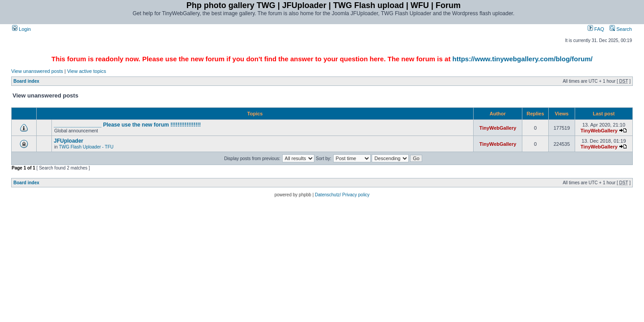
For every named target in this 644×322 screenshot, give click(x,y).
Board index (26, 81)
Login (21, 29)
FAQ (596, 29)
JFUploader (68, 141)
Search (621, 29)
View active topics (87, 71)
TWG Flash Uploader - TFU (86, 147)
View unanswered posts (37, 71)
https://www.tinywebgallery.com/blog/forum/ (523, 59)
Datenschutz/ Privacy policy (342, 195)
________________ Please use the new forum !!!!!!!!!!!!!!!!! (127, 125)
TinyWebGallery (498, 128)
